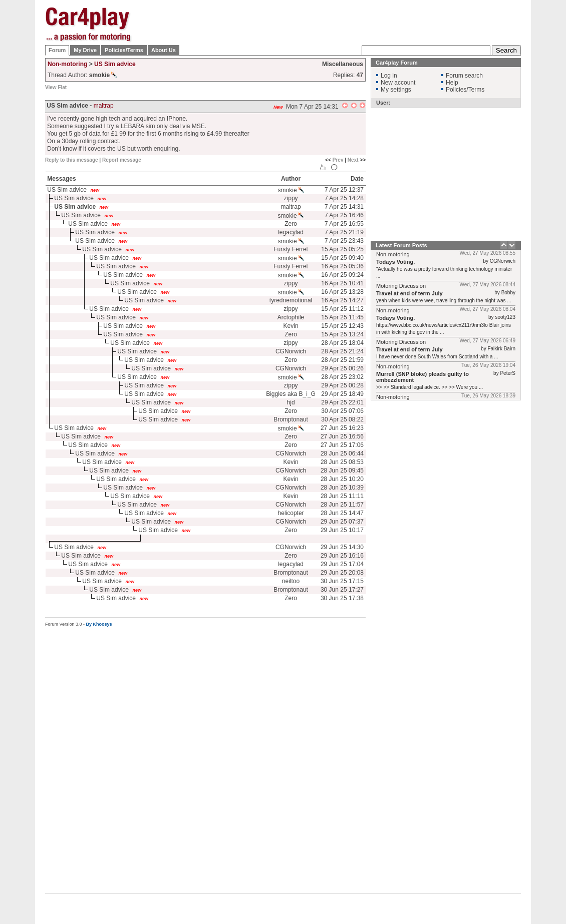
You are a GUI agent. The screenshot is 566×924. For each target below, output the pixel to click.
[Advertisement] (339, 15)
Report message (122, 160)
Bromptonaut (291, 419)
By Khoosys (99, 624)
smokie (291, 190)
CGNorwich (291, 351)
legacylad (291, 232)
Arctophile (291, 317)
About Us (164, 50)
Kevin (291, 326)
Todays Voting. (395, 262)
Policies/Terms (124, 50)
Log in (389, 76)
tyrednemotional (291, 300)
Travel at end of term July (409, 293)
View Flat (56, 87)
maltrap (104, 106)
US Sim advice (115, 64)
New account (398, 83)
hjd (291, 402)
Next (353, 160)
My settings (396, 90)
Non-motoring (67, 64)
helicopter (291, 513)
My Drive (85, 50)
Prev (338, 160)
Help (452, 83)
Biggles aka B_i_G (291, 394)
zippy (291, 198)
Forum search (464, 76)
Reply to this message (72, 160)
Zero (291, 224)
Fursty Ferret (291, 249)
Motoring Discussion (401, 286)
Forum (57, 50)
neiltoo (291, 581)
